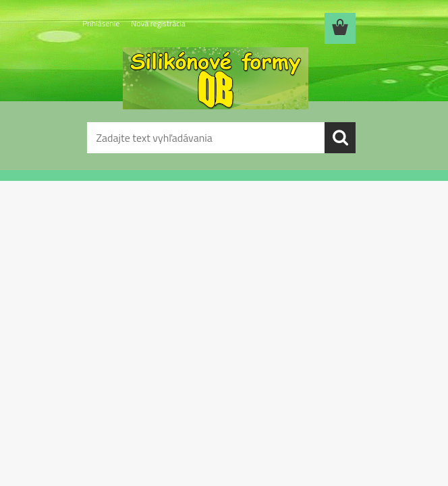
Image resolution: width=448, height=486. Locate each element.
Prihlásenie (101, 23)
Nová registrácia (158, 23)
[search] (340, 138)
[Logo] (216, 78)
